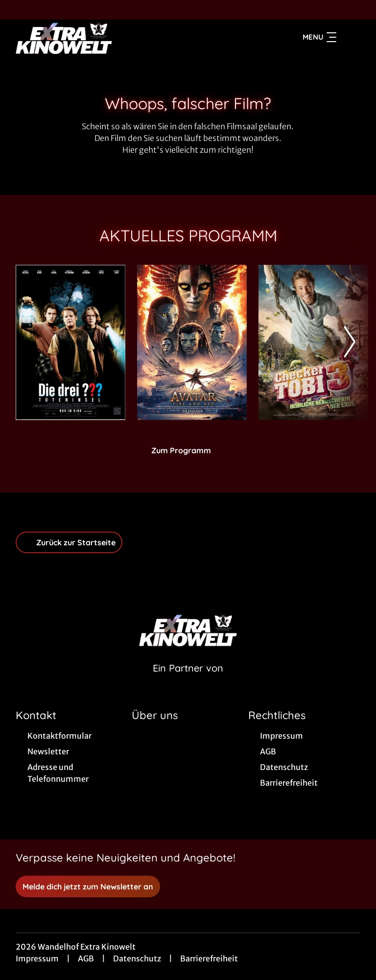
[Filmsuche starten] (351, 37)
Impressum (37, 958)
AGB (86, 958)
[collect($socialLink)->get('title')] (18, 10)
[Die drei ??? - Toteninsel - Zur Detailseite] (70, 342)
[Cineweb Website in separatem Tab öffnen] (188, 680)
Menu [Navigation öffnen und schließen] (319, 37)
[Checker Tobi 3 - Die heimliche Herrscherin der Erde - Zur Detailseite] (313, 342)
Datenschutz (137, 958)
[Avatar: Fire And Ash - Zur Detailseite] (192, 342)
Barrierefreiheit (209, 958)
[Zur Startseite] (84, 37)
